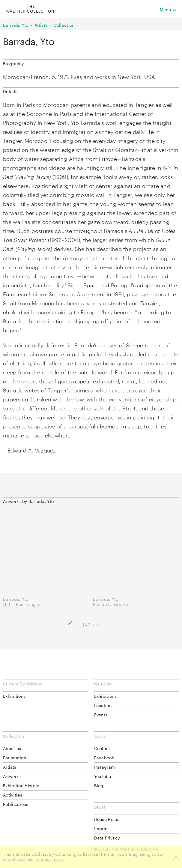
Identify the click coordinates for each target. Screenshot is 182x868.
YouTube (103, 776)
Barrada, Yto (16, 25)
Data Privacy (107, 838)
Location (103, 705)
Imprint (102, 829)
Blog (99, 786)
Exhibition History (21, 786)
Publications (16, 804)
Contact (102, 748)
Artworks (12, 776)
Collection (64, 25)
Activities (13, 795)
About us (12, 748)
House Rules (107, 819)
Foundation (15, 758)
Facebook (104, 758)
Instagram (105, 767)
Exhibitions (14, 696)
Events (101, 715)
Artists (41, 25)
